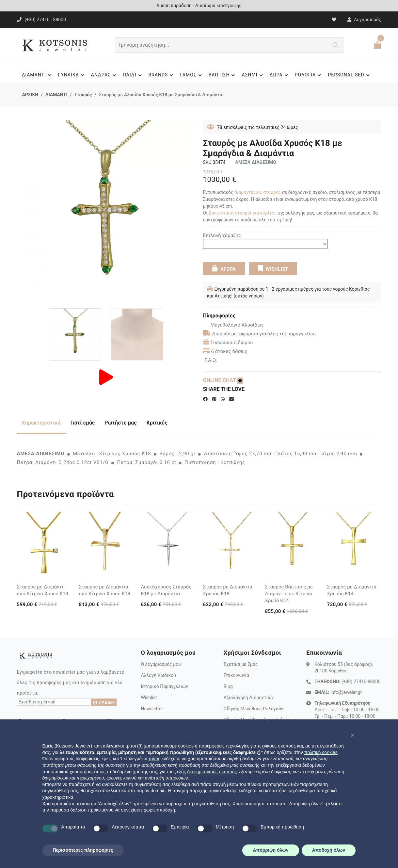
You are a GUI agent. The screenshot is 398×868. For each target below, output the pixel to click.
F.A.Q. (211, 360)
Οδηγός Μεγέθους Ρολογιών (254, 709)
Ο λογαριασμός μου (161, 664)
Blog (228, 686)
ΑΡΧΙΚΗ (30, 95)
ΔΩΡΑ (280, 75)
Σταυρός (83, 95)
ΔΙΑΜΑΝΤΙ (37, 75)
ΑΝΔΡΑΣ (104, 75)
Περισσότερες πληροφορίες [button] (83, 850)
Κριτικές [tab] (157, 423)
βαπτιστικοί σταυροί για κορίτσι (242, 213)
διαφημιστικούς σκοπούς (212, 772)
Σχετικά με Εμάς (241, 664)
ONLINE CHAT (223, 380)
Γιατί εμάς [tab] (83, 423)
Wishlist (149, 698)
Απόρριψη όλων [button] (271, 850)
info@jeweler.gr (346, 692)
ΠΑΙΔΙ (133, 75)
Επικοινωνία (236, 675)
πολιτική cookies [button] (321, 752)
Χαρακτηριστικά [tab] (41, 423)
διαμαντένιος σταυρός (258, 192)
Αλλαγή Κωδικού (158, 675)
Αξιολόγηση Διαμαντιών (249, 698)
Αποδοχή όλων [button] (329, 850)
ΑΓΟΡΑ (224, 268)
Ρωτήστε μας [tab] (120, 423)
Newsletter (152, 709)
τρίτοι (154, 759)
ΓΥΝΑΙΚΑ (72, 75)
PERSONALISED (350, 75)
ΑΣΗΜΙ (253, 75)
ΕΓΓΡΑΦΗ (104, 703)
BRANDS (162, 75)
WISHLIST (273, 268)
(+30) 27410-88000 (361, 682)
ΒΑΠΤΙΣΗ (223, 75)
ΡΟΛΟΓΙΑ (309, 75)
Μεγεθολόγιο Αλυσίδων (233, 325)
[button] (353, 735)
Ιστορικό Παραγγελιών (164, 686)
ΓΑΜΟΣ (192, 75)
